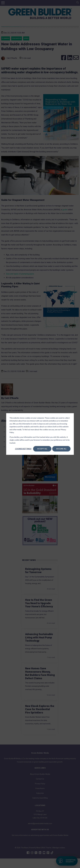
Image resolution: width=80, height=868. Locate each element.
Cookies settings (23, 449)
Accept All (42, 449)
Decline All (61, 449)
